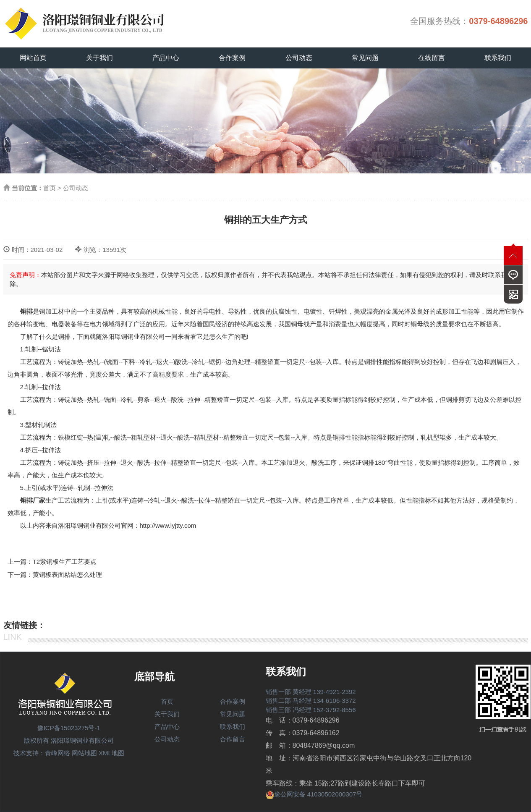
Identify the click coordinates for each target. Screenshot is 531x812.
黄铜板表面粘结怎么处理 (67, 575)
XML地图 (111, 753)
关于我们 (99, 58)
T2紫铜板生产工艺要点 (65, 562)
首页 (50, 188)
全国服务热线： (469, 21)
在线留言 (432, 58)
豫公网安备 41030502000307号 (314, 794)
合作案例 (232, 58)
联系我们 (498, 58)
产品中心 (166, 58)
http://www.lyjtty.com (168, 525)
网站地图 (84, 753)
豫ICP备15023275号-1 (69, 728)
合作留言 (233, 739)
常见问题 (365, 58)
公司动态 (299, 58)
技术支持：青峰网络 (42, 753)
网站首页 (33, 58)
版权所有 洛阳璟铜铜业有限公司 (69, 740)
